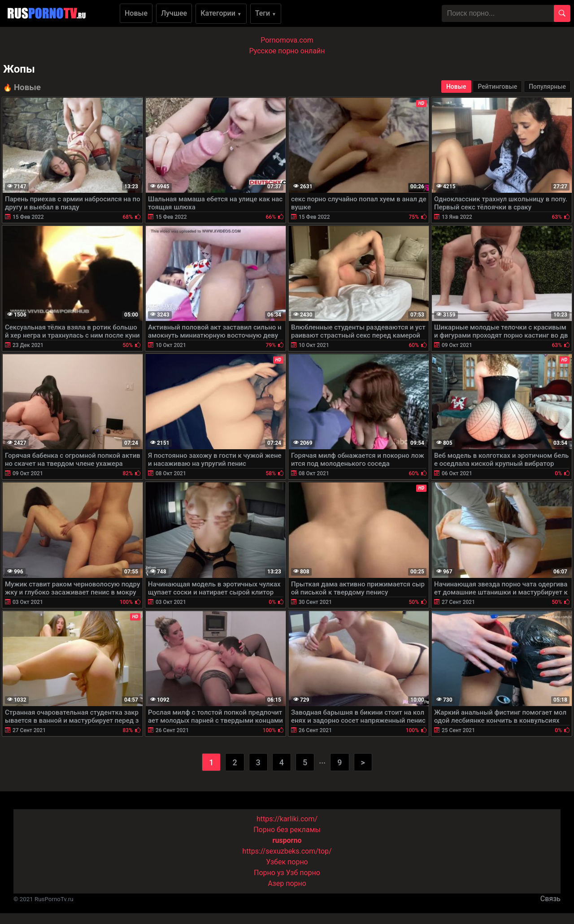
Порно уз (269, 873)
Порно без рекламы (287, 830)
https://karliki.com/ (287, 819)
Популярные (547, 87)
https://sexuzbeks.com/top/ (287, 851)
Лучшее (174, 13)
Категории (221, 13)
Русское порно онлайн (287, 51)
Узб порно (303, 873)
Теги (266, 13)
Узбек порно (287, 862)
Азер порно (287, 883)
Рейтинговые (497, 87)
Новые (136, 13)
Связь (550, 899)
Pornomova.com (287, 40)
